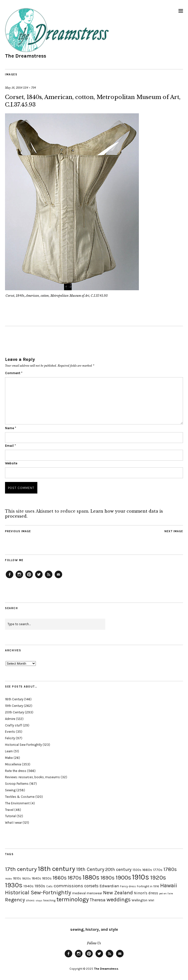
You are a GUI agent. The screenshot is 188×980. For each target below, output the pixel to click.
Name (11, 428)
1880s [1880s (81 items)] (91, 877)
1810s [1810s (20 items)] (17, 878)
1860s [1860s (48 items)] (60, 878)
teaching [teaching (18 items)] (49, 900)
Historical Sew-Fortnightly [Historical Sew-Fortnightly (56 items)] (38, 892)
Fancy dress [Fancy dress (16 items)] (128, 886)
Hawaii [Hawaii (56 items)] (169, 885)
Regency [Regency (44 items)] (15, 900)
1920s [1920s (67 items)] (158, 877)
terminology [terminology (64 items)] (73, 899)
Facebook (10, 578)
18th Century (14, 699)
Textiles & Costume (20, 797)
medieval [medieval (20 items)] (79, 893)
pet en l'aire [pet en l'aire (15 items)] (166, 893)
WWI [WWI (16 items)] (151, 900)
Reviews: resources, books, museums (32, 777)
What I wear (13, 823)
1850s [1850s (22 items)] (47, 878)
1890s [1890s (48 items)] (108, 878)
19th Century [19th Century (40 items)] (90, 869)
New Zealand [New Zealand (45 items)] (118, 893)
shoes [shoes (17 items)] (30, 900)
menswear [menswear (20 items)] (94, 893)
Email (10, 446)
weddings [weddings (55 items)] (119, 899)
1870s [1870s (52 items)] (75, 878)
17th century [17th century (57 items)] (21, 869)
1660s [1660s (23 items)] (147, 870)
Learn (9, 751)
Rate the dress (16, 771)
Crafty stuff (14, 725)
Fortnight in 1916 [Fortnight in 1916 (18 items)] (148, 886)
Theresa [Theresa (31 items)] (98, 900)
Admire (10, 719)
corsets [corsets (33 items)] (91, 886)
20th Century (15, 712)
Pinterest (29, 578)
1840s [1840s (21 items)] (36, 878)
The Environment (17, 803)
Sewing (10, 790)
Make (9, 758)
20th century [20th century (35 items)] (118, 869)
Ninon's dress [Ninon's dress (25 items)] (146, 893)
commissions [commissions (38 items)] (68, 886)
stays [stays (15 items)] (39, 900)
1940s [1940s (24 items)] (29, 886)
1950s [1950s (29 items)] (40, 886)
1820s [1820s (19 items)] (26, 878)
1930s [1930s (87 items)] (14, 885)
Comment (14, 373)
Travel (9, 810)
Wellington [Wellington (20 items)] (139, 900)
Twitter (39, 578)
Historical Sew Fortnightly (23, 745)
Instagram (19, 578)
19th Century (14, 706)
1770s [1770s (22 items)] (158, 870)
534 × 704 (29, 88)
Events (10, 732)
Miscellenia (13, 764)
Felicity (10, 738)
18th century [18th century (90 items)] (57, 869)
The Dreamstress (26, 56)
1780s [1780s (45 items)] (170, 869)
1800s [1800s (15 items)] (9, 879)
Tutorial (10, 816)
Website (11, 463)
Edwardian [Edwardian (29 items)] (109, 886)
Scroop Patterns (17, 784)
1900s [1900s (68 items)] (123, 877)
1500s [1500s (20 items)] (137, 870)
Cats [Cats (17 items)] (49, 886)
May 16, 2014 (14, 88)
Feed (49, 578)
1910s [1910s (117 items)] (141, 877)
